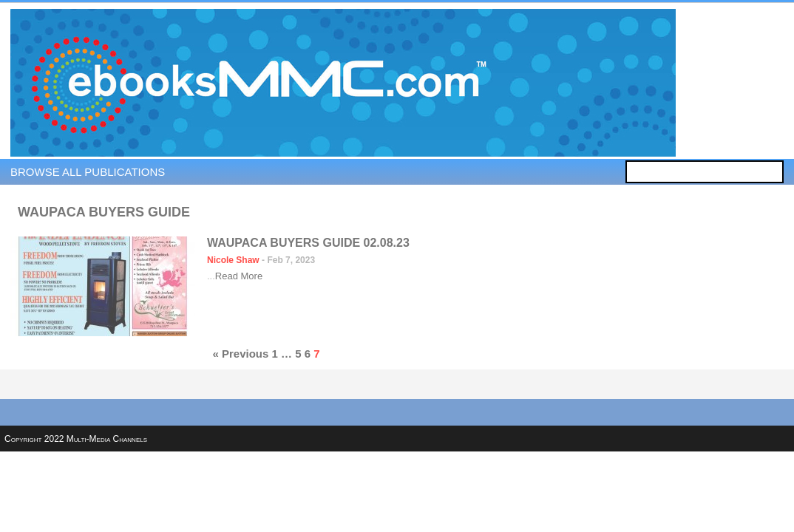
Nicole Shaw (233, 260)
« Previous (240, 354)
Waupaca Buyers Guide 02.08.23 (308, 243)
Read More (239, 276)
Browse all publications (88, 172)
